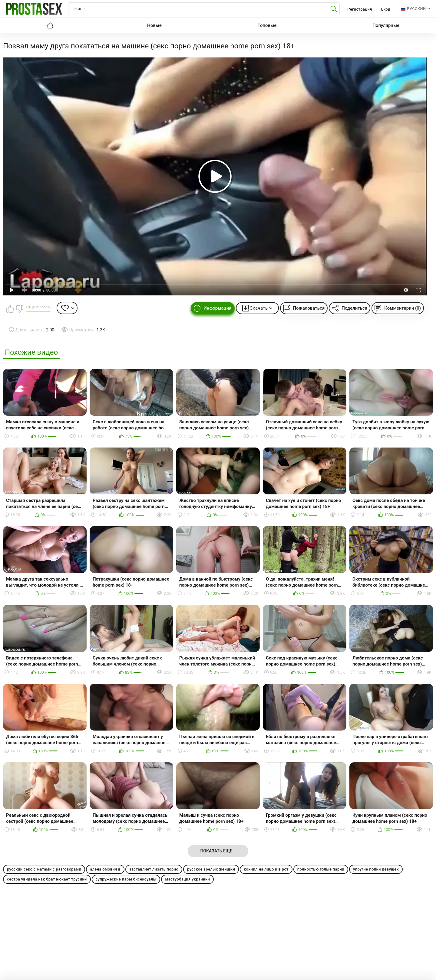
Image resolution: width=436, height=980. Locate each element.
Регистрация (360, 9)
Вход (386, 9)
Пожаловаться (309, 308)
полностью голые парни (321, 869)
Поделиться (354, 308)
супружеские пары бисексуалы (126, 879)
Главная (50, 25)
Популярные (386, 25)
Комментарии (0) (403, 308)
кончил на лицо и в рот (266, 869)
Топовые (267, 25)
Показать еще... (218, 851)
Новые (154, 25)
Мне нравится (10, 309)
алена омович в (105, 869)
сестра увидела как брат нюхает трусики (47, 879)
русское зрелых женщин (211, 869)
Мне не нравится (19, 309)
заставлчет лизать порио (154, 869)
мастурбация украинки (187, 879)
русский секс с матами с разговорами (44, 869)
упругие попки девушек (376, 869)
